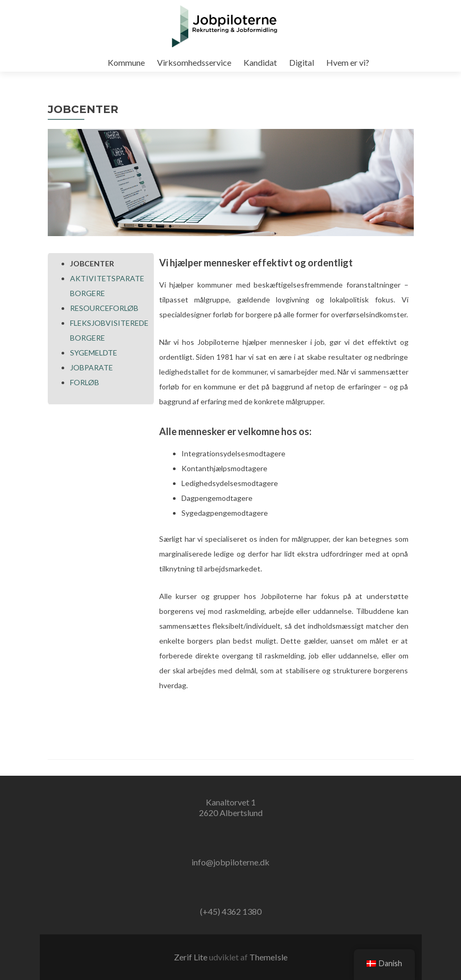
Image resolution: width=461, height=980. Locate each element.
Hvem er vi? (348, 62)
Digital (302, 62)
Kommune (126, 62)
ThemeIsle (268, 957)
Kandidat (260, 62)
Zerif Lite (192, 957)
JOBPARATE (92, 367)
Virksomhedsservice (194, 62)
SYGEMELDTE (94, 353)
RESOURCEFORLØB (104, 308)
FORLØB (85, 382)
